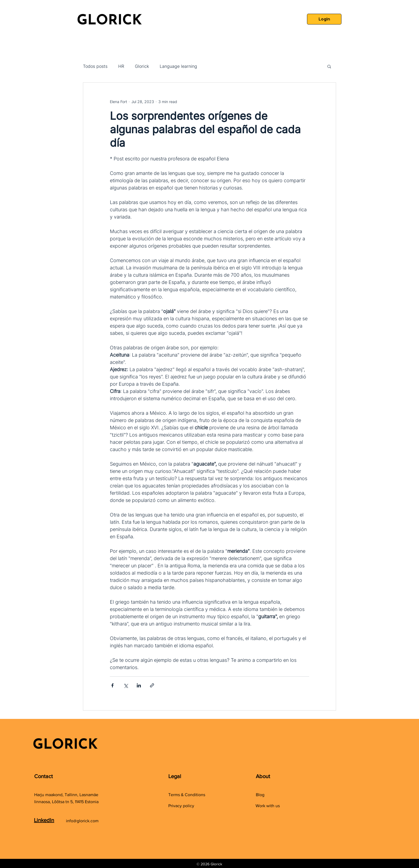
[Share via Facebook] (112, 685)
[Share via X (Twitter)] (126, 685)
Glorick (142, 66)
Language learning (178, 66)
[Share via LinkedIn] (139, 685)
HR (121, 66)
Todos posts (95, 66)
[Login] (324, 19)
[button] (329, 66)
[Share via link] (152, 685)
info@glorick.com (82, 821)
